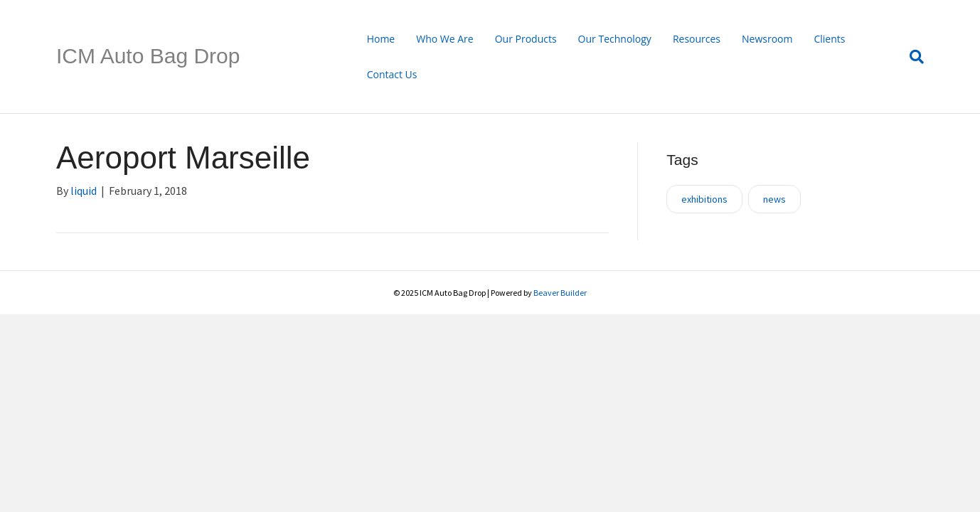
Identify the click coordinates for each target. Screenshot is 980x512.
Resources (697, 39)
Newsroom (767, 39)
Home (381, 39)
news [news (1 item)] (774, 199)
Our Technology (615, 39)
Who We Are (444, 39)
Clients (829, 39)
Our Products (526, 39)
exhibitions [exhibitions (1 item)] (704, 199)
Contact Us (392, 74)
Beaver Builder (560, 293)
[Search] (911, 57)
